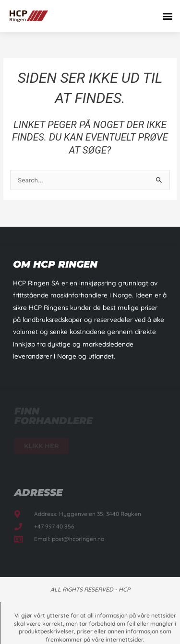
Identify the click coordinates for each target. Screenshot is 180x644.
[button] (167, 16)
